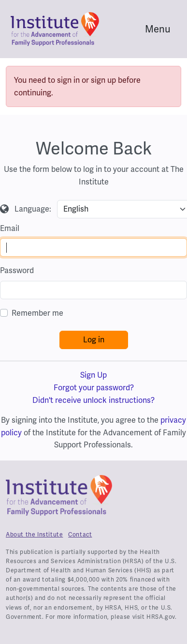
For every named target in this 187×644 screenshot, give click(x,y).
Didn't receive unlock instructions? (93, 400)
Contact (80, 535)
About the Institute (34, 535)
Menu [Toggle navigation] (158, 29)
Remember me (37, 313)
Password (17, 270)
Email (10, 228)
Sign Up (93, 375)
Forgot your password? (94, 388)
